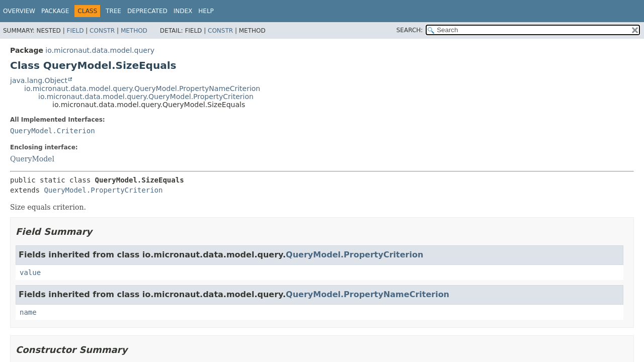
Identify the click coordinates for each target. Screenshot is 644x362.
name (28, 312)
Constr (102, 31)
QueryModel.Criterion (53, 131)
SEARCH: (410, 30)
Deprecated (147, 11)
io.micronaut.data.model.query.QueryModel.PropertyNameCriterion (142, 88)
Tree (113, 11)
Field (75, 31)
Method (134, 31)
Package (55, 11)
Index (183, 11)
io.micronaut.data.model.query (100, 50)
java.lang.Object (39, 80)
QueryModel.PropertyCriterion (103, 190)
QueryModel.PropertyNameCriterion (368, 294)
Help (206, 11)
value (30, 273)
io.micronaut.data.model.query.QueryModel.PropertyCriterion (146, 97)
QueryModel (32, 159)
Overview (19, 11)
